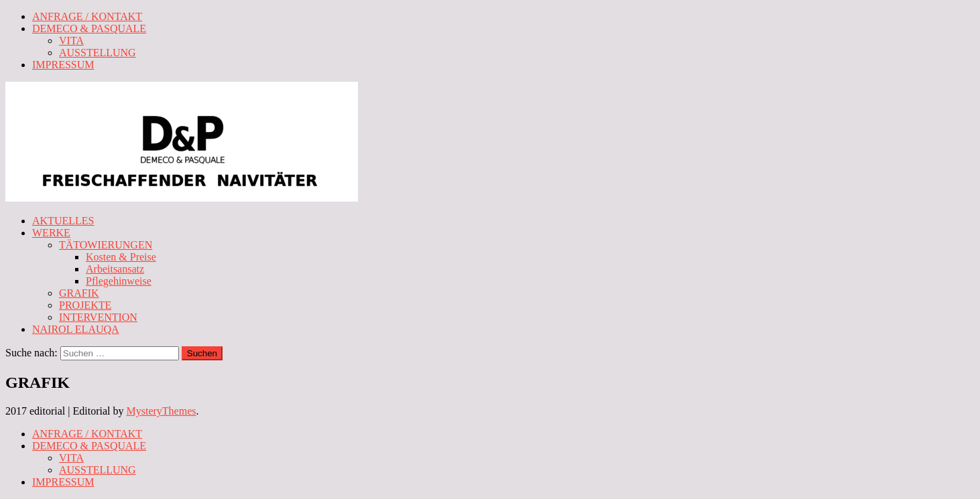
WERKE (51, 233)
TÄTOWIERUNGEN (106, 245)
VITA (71, 41)
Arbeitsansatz (115, 269)
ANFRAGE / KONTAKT (87, 16)
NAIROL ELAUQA (76, 329)
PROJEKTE (85, 305)
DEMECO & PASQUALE (89, 28)
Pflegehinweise (119, 281)
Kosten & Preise (121, 257)
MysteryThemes (162, 411)
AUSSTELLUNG (98, 53)
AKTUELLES (63, 221)
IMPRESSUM (63, 65)
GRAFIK (79, 293)
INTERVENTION (98, 317)
